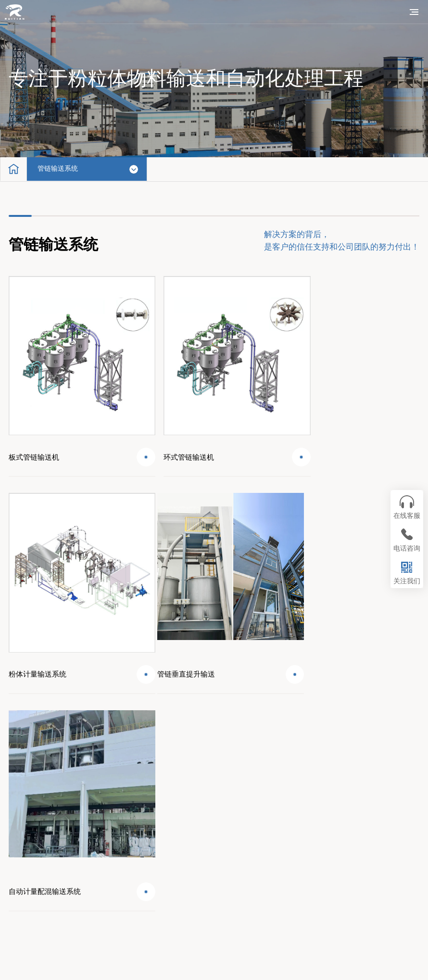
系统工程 (169, 783)
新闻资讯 (33, 846)
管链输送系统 (61, 169)
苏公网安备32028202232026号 (220, 970)
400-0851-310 (400, 809)
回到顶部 (396, 745)
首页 (25, 783)
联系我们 (33, 877)
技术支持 (169, 846)
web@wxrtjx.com (396, 821)
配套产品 (33, 814)
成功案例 (169, 814)
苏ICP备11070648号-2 (227, 956)
